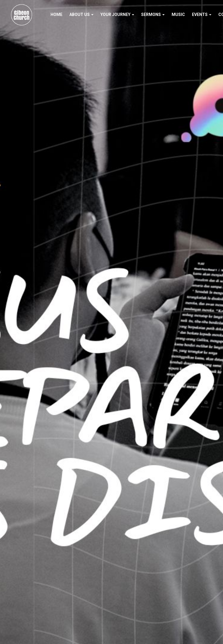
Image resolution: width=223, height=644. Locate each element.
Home (56, 14)
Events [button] (202, 14)
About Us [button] (81, 14)
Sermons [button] (153, 14)
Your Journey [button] (117, 14)
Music (178, 14)
